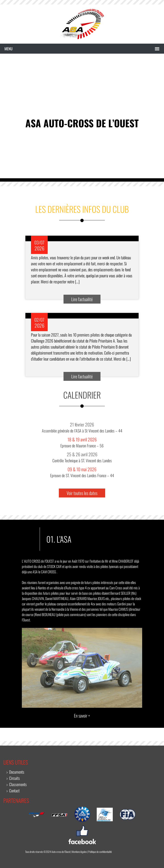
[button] (82, 49)
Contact (14, 791)
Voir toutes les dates (82, 493)
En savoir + (82, 716)
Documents (17, 772)
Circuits (14, 778)
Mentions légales (79, 852)
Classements (18, 784)
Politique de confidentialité (100, 852)
